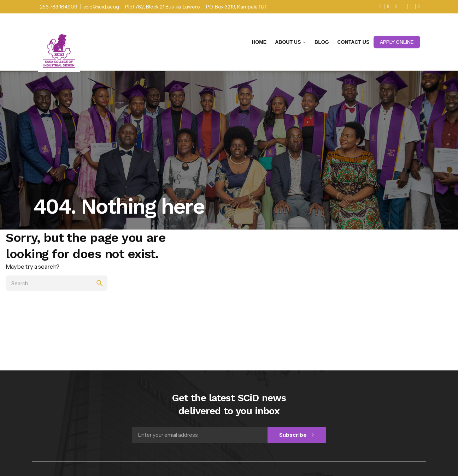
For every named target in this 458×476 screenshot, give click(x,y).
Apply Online (397, 42)
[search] (100, 283)
